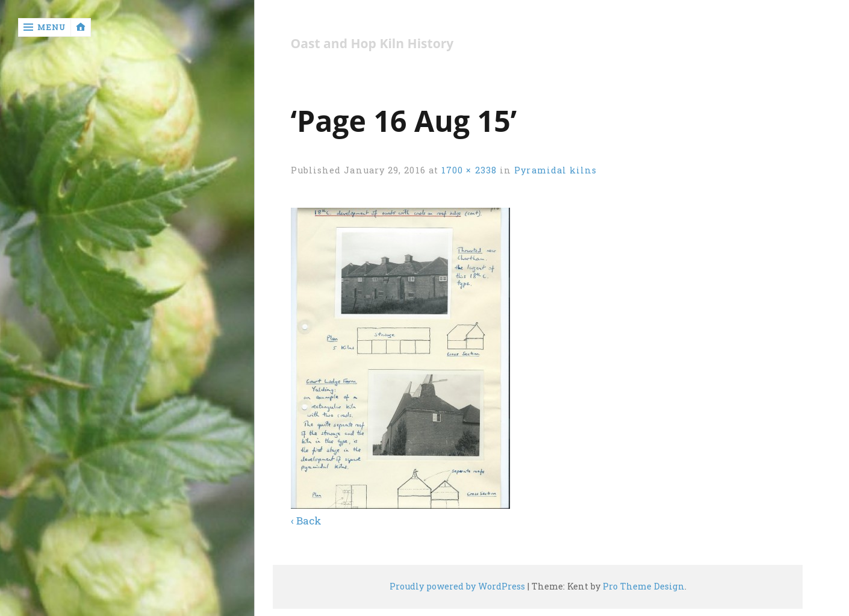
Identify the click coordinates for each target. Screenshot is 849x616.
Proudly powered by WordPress (457, 586)
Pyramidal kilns (555, 170)
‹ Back (306, 521)
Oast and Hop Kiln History (372, 44)
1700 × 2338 (469, 170)
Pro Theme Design (644, 586)
